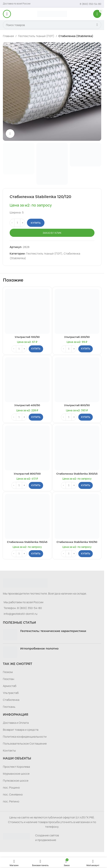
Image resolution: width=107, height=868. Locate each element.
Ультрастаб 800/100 (27, 474)
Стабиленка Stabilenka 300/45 (77, 474)
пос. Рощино (11, 787)
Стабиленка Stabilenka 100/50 (77, 542)
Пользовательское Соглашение (25, 744)
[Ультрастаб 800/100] (27, 448)
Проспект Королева (16, 767)
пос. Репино (11, 801)
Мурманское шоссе (16, 774)
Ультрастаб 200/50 (77, 337)
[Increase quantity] (23, 223)
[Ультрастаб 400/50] (27, 380)
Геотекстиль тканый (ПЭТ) (36, 36)
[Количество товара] (17, 223)
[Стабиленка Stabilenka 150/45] (27, 516)
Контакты (9, 750)
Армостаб (10, 686)
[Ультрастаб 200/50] (77, 311)
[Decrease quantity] (12, 223)
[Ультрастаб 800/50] (77, 380)
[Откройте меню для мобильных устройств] (7, 14)
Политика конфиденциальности (25, 737)
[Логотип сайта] (52, 14)
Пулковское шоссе (16, 781)
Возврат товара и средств (21, 730)
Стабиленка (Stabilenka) (76, 36)
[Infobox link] (91, 4)
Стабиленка (11, 700)
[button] (36, 349)
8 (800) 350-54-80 (30, 608)
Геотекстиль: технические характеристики (53, 631)
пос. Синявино (13, 794)
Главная (8, 36)
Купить (36, 223)
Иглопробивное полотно (39, 648)
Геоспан (9, 679)
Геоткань (9, 707)
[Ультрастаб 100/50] (27, 311)
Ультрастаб (11, 693)
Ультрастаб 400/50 (27, 405)
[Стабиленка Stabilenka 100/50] (77, 516)
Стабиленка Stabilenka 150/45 (27, 542)
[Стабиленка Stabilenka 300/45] (77, 448)
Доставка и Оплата (16, 723)
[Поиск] (52, 25)
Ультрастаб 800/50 (77, 405)
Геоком (8, 672)
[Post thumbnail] (10, 635)
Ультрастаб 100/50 (27, 337)
